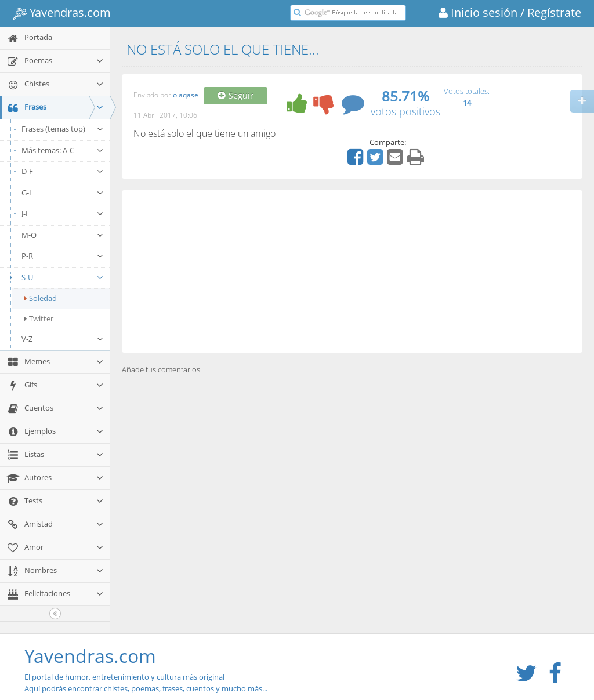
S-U (55, 277)
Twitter (39, 318)
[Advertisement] (352, 271)
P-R (63, 256)
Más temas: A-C (63, 150)
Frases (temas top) (63, 129)
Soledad (41, 298)
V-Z (63, 339)
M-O (63, 235)
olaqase (186, 95)
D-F (63, 171)
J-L (63, 213)
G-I (63, 193)
